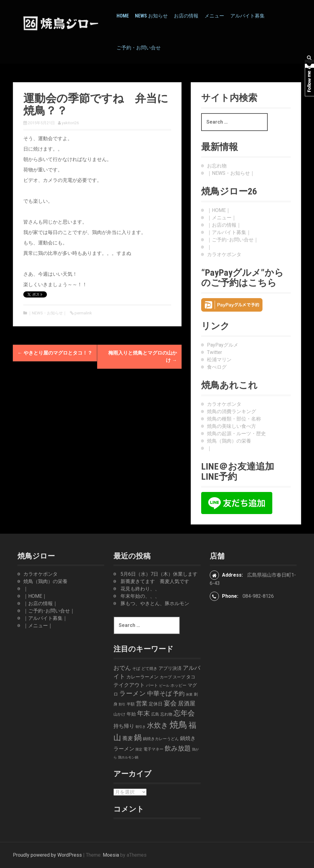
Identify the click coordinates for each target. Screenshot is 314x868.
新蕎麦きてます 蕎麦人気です (155, 581)
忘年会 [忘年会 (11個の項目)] (184, 713)
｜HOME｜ (219, 210)
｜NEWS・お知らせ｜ (47, 313)
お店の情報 (186, 16)
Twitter (214, 352)
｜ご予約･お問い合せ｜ (233, 240)
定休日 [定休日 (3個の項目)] (156, 704)
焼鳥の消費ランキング (232, 411)
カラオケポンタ (224, 254)
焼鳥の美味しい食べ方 (232, 426)
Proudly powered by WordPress (47, 855)
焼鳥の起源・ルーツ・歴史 (236, 434)
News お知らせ (151, 16)
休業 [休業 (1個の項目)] (189, 695)
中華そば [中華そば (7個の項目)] (159, 694)
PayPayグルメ (223, 345)
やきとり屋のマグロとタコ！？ (55, 353)
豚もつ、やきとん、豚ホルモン (155, 603)
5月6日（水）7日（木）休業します (159, 574)
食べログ (217, 367)
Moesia (111, 855)
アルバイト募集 (247, 16)
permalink (83, 313)
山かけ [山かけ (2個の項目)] (119, 714)
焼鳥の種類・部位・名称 (234, 419)
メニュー (214, 16)
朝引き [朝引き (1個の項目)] (141, 727)
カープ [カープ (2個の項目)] (166, 677)
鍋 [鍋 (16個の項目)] (138, 737)
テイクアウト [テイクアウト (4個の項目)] (129, 685)
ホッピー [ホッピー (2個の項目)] (178, 685)
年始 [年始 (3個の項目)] (131, 714)
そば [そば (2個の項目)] (136, 668)
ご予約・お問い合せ (139, 48)
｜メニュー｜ (222, 218)
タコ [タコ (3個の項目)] (191, 677)
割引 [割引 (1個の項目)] (122, 704)
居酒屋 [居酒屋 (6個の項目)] (187, 703)
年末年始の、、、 (140, 596)
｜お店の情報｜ (224, 225)
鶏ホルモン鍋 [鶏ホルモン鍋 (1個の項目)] (128, 757)
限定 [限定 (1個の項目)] (139, 749)
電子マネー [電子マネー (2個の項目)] (153, 749)
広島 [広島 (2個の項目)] (155, 714)
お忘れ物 (217, 166)
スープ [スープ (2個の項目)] (179, 677)
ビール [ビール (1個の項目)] (164, 686)
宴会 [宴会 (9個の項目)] (170, 703)
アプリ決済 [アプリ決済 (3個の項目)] (170, 668)
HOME (123, 16)
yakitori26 (70, 123)
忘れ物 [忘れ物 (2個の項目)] (166, 714)
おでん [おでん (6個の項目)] (122, 668)
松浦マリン (219, 360)
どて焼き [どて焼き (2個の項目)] (149, 668)
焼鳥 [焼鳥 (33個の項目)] (178, 725)
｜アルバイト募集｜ (229, 232)
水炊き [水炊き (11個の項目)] (158, 725)
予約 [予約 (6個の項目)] (179, 694)
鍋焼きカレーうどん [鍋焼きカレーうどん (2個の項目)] (161, 739)
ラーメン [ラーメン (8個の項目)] (133, 693)
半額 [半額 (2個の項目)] (131, 704)
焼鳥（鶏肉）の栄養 (229, 441)
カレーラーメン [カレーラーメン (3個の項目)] (142, 677)
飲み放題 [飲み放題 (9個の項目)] (178, 748)
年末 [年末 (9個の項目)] (144, 713)
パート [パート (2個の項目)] (152, 685)
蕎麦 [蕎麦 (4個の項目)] (128, 738)
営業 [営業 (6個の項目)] (142, 703)
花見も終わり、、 (140, 589)
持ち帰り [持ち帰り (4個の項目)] (124, 726)
